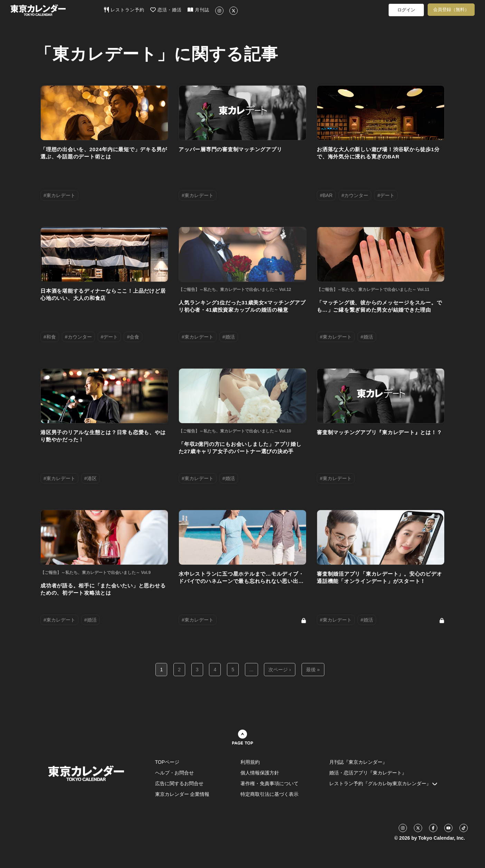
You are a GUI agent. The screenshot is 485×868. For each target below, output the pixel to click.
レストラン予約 (124, 10)
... (251, 670)
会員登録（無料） (451, 9)
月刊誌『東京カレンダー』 (358, 762)
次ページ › (280, 670)
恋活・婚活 (166, 10)
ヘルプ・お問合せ (174, 773)
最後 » (313, 670)
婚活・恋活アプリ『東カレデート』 (368, 773)
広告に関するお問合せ (179, 783)
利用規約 (250, 762)
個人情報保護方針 (260, 773)
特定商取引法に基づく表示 (269, 794)
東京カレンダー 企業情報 (182, 794)
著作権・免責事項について (269, 783)
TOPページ (167, 762)
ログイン (406, 10)
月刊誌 (198, 10)
